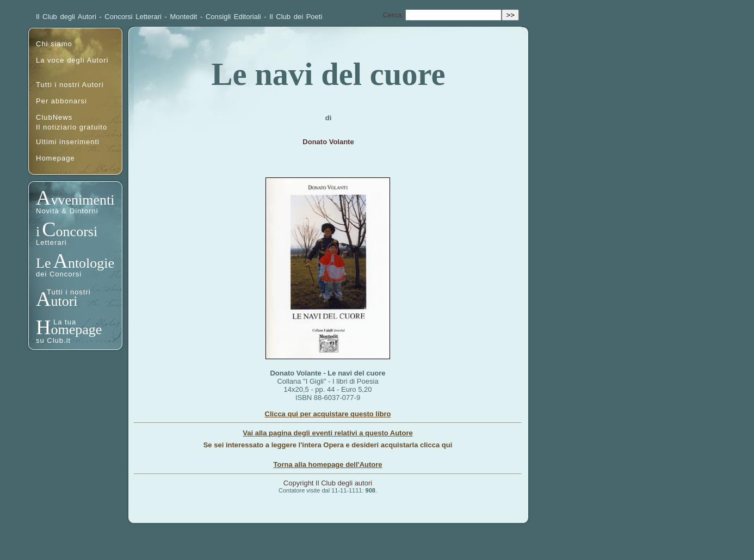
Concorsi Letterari (133, 17)
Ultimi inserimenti (68, 142)
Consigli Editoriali (233, 17)
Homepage (55, 158)
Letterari (51, 242)
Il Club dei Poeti (296, 17)
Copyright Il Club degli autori (328, 483)
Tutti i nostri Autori (70, 85)
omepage (76, 330)
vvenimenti (82, 200)
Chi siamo (54, 44)
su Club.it (53, 340)
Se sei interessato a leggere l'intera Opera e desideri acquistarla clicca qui (328, 445)
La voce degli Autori (72, 60)
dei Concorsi (59, 274)
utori (64, 301)
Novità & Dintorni (67, 211)
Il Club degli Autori (66, 17)
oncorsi (77, 232)
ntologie (91, 263)
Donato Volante (328, 142)
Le (43, 263)
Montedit (184, 17)
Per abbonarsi (61, 101)
